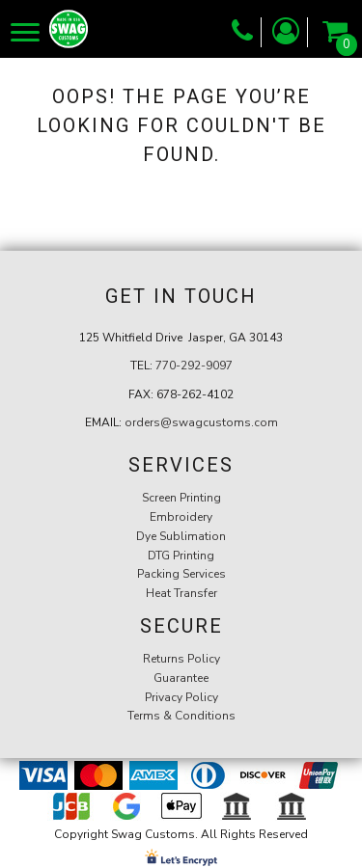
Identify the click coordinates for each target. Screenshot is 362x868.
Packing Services (181, 574)
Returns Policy (181, 659)
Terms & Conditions (181, 716)
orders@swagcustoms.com (201, 422)
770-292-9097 (194, 366)
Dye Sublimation (181, 536)
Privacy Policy (181, 697)
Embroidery (181, 517)
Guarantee (181, 678)
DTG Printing (181, 556)
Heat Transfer (181, 593)
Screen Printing (181, 498)
